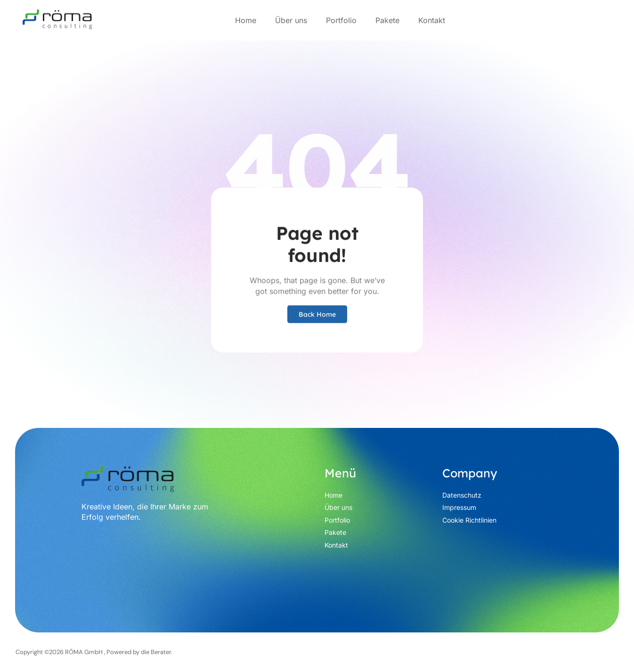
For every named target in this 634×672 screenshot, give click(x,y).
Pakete (387, 20)
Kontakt (432, 20)
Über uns (291, 20)
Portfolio (341, 20)
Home (246, 20)
